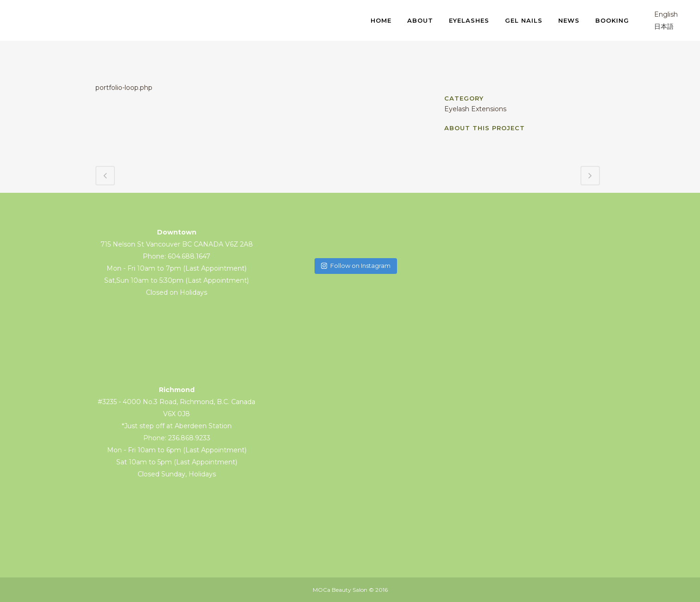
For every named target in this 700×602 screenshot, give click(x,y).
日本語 (657, 26)
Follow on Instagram (356, 266)
